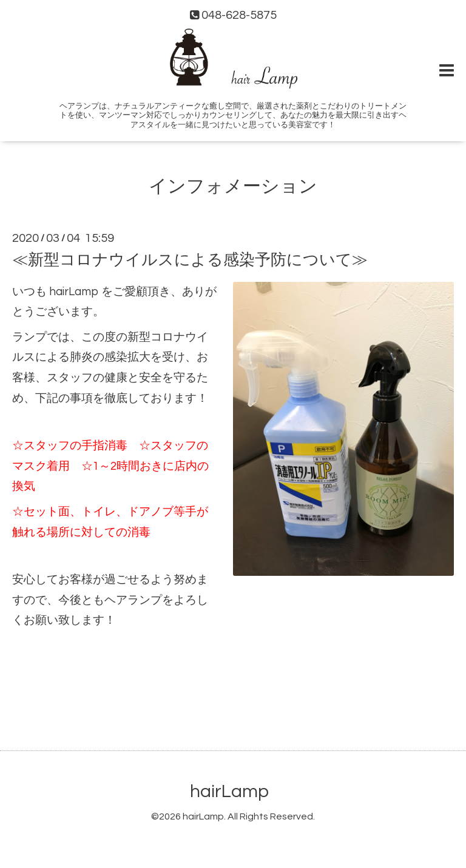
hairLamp (229, 791)
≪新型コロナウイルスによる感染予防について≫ (190, 259)
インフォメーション (233, 186)
